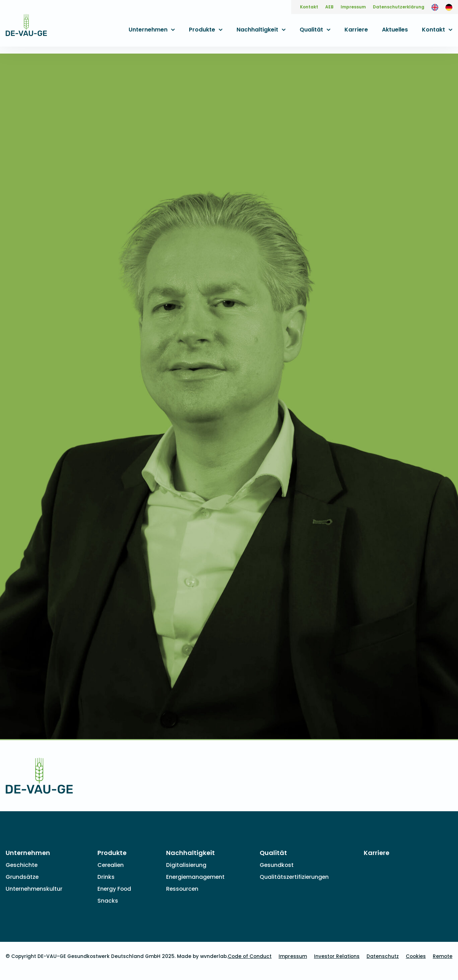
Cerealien (111, 865)
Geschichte (22, 865)
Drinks (106, 877)
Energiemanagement (195, 877)
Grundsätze (22, 877)
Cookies (416, 956)
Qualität (311, 30)
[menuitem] (435, 7)
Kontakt (309, 7)
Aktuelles (395, 30)
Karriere (356, 30)
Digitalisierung (186, 865)
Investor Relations (337, 956)
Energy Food (114, 889)
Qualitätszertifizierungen (294, 877)
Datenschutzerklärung (399, 7)
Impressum (353, 7)
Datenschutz (383, 956)
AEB (329, 7)
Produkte (202, 30)
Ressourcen (182, 889)
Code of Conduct (250, 956)
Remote (443, 956)
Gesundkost (277, 865)
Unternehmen (148, 30)
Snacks (108, 901)
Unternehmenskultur (34, 889)
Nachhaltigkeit (257, 30)
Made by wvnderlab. (202, 956)
